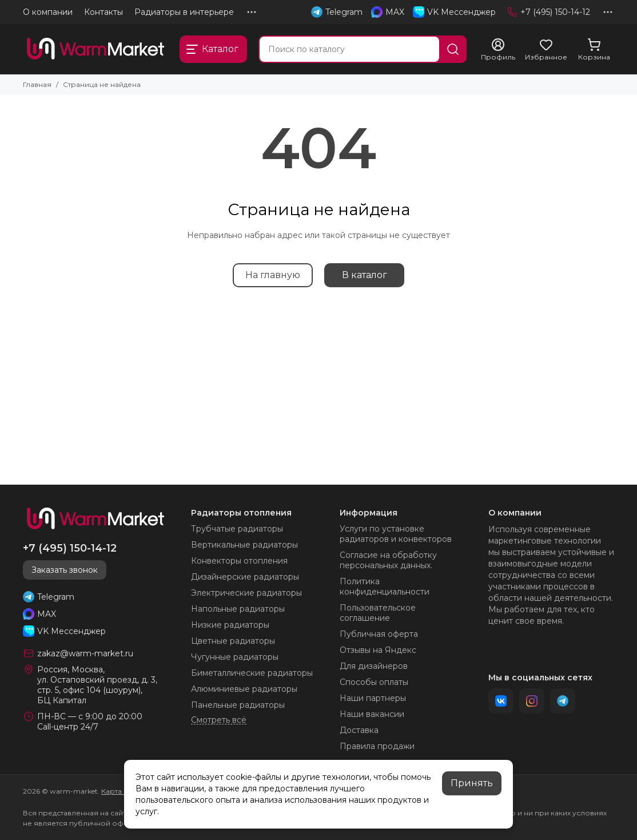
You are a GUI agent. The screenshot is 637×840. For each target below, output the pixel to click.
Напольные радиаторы (238, 609)
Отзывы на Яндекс (378, 650)
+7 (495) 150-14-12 (549, 12)
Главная (37, 84)
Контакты (103, 12)
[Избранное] (546, 50)
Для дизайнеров (374, 666)
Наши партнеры (373, 698)
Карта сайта (122, 791)
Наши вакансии (372, 714)
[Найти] (453, 49)
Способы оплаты (374, 682)
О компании (48, 12)
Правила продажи (377, 746)
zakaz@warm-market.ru (85, 653)
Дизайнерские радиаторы (245, 577)
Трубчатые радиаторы (237, 529)
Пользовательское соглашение (378, 613)
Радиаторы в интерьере (184, 12)
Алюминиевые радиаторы (244, 689)
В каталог (365, 275)
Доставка (359, 730)
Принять (472, 783)
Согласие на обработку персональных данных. (388, 560)
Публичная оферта (379, 634)
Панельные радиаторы (238, 705)
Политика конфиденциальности (385, 587)
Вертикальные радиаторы (244, 545)
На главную (273, 275)
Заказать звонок (65, 570)
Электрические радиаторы (246, 593)
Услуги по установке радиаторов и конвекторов (396, 534)
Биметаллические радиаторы (252, 673)
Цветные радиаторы (233, 641)
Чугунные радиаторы (235, 657)
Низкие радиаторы (230, 625)
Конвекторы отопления (239, 561)
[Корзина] (594, 50)
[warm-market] (95, 49)
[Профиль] (498, 50)
